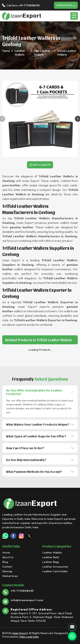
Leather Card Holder (55, 571)
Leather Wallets (20, 53)
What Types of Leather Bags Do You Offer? (36, 436)
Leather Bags (51, 562)
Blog (5, 562)
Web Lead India (29, 637)
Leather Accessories (55, 567)
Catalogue (66, 5)
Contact (7, 567)
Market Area (10, 576)
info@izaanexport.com (27, 600)
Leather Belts (51, 557)
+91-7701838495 (29, 5)
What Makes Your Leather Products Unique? (38, 424)
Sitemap (7, 571)
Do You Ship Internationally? (26, 460)
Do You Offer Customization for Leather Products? (34, 392)
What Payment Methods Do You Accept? (34, 472)
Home (6, 51)
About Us (8, 557)
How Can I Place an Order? (25, 448)
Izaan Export (20, 633)
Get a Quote (40, 165)
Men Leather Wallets (42, 53)
